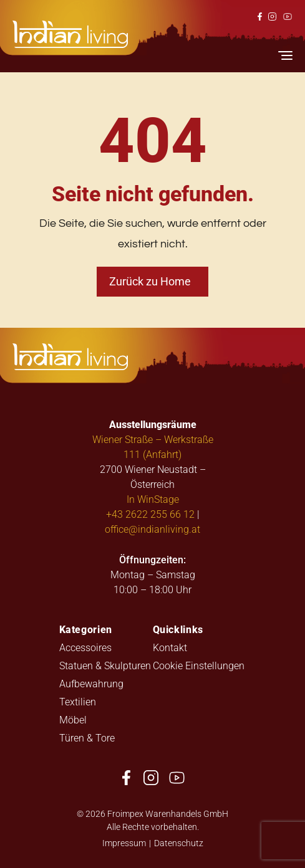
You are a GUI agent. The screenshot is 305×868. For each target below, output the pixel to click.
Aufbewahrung (91, 683)
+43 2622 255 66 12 (150, 514)
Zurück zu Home (150, 281)
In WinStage (153, 499)
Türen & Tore (87, 737)
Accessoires (85, 647)
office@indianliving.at (152, 529)
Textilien (78, 701)
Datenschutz (179, 843)
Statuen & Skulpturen (105, 665)
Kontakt (170, 647)
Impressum (124, 843)
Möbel (73, 719)
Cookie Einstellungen (199, 665)
